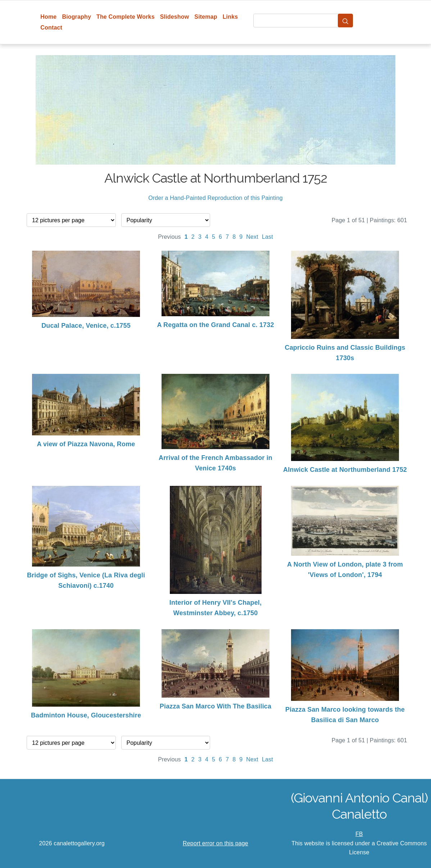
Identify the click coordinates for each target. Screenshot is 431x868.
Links (230, 17)
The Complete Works (126, 17)
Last (267, 237)
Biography (76, 17)
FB (359, 834)
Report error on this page (215, 843)
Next (252, 237)
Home (48, 17)
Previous (169, 237)
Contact (51, 28)
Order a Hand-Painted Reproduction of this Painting (215, 198)
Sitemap (206, 17)
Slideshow (175, 17)
